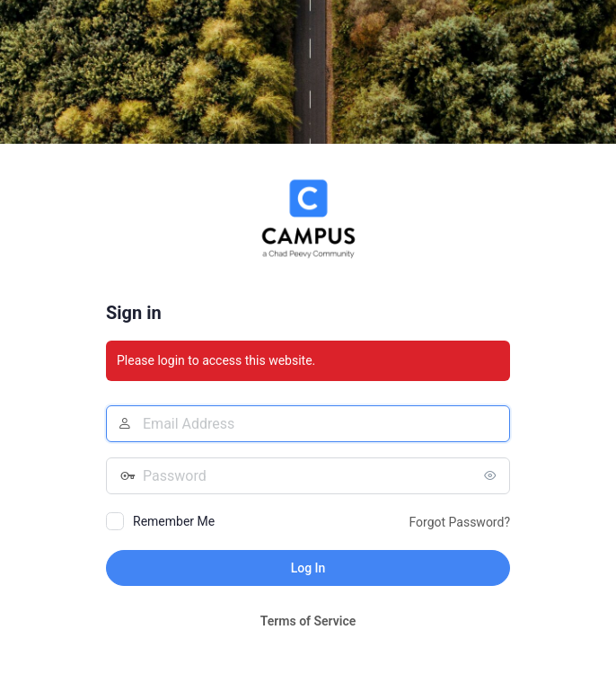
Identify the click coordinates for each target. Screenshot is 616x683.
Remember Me (174, 521)
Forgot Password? (459, 522)
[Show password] (492, 475)
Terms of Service (308, 621)
